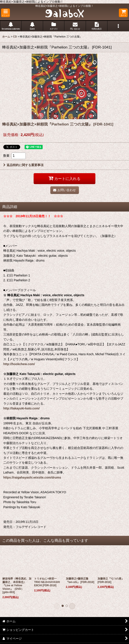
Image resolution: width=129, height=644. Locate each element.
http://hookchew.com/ (19, 364)
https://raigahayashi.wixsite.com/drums (32, 477)
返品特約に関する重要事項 (23, 165)
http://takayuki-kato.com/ (21, 408)
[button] (5, 13)
